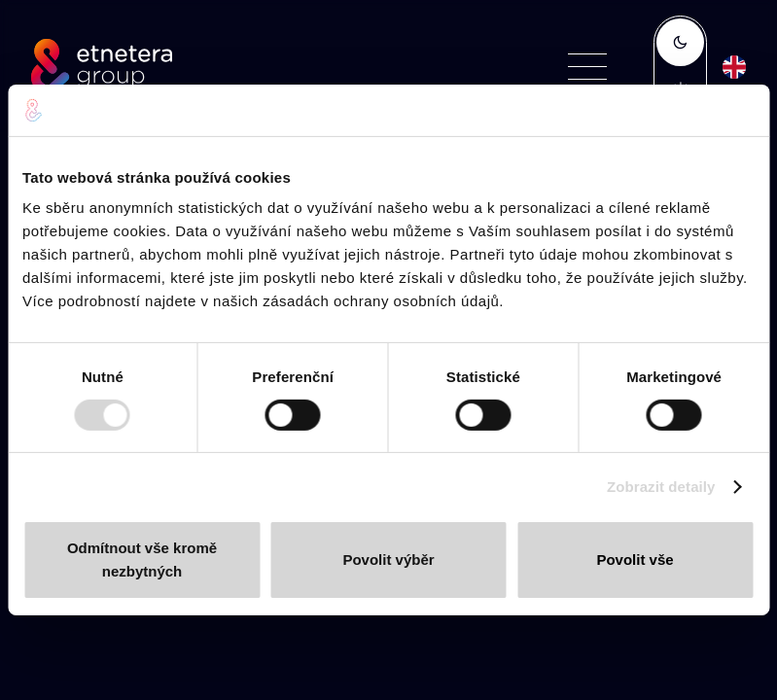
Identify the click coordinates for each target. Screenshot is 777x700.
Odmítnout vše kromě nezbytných (142, 560)
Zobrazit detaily (661, 487)
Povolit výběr (388, 560)
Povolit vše (635, 560)
